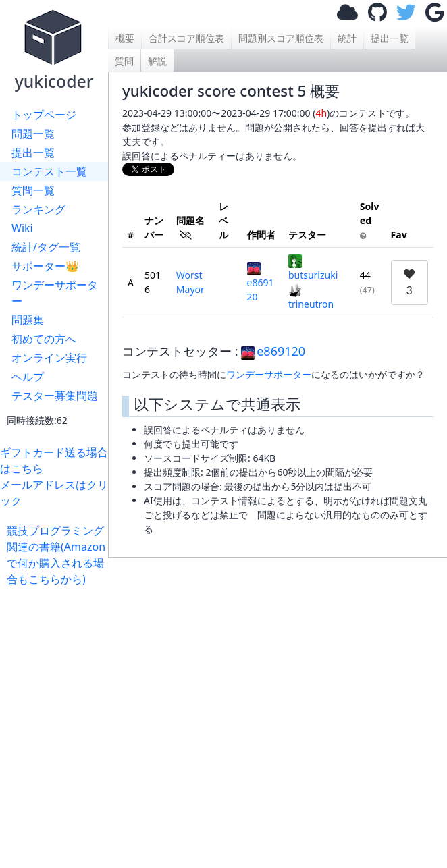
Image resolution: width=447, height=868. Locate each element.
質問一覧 (33, 190)
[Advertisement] (278, 706)
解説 (157, 61)
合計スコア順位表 (186, 38)
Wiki (22, 228)
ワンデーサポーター (55, 293)
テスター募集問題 (55, 396)
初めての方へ (44, 339)
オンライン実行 (49, 358)
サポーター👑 (45, 266)
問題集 (28, 320)
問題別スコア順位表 (281, 38)
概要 (125, 38)
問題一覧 (33, 134)
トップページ (44, 115)
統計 (347, 38)
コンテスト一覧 (49, 171)
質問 (124, 61)
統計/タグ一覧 (46, 247)
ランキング (38, 209)
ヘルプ (28, 377)
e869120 (261, 282)
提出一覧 (33, 153)
